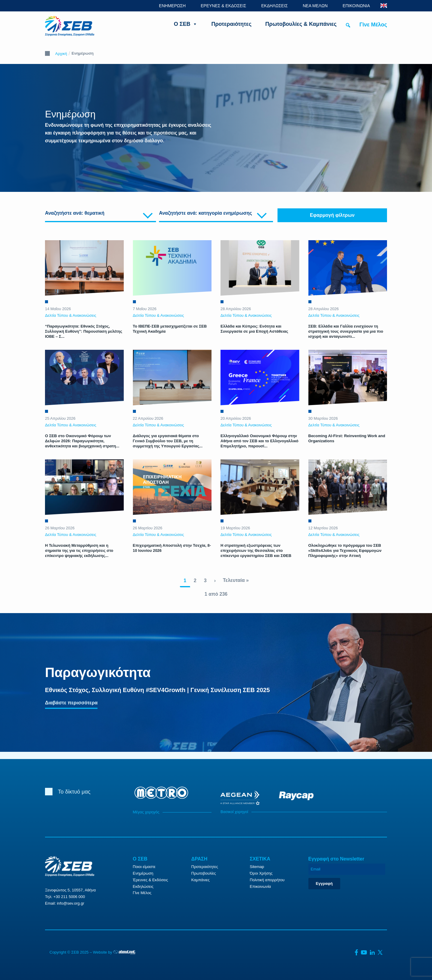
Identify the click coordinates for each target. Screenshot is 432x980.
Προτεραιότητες (231, 24)
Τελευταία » (236, 580)
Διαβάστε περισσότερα (71, 703)
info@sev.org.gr (71, 903)
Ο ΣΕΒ (186, 24)
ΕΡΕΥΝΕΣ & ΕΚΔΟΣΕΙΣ (223, 6)
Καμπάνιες (201, 880)
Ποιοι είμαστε (144, 867)
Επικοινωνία (261, 886)
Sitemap (257, 867)
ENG (384, 6)
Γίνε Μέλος (373, 25)
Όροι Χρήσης (261, 873)
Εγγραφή (324, 883)
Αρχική (61, 54)
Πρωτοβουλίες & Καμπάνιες (301, 24)
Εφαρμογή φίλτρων (332, 215)
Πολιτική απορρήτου (267, 880)
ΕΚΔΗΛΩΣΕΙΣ (275, 6)
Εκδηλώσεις (143, 886)
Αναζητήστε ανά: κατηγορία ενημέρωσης (205, 213)
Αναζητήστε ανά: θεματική (75, 213)
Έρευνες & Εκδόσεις (150, 880)
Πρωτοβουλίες (204, 873)
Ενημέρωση (143, 873)
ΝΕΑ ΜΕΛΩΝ (315, 6)
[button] (348, 25)
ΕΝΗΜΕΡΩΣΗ (172, 6)
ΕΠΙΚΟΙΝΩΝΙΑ (356, 6)
